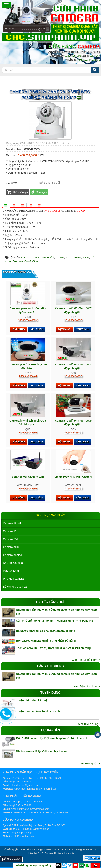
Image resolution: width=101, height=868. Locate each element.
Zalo (64, 865)
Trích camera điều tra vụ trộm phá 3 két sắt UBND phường (53, 648)
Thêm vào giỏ (18, 192)
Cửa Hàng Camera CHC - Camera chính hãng (56, 849)
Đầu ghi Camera (13, 563)
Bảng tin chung (51, 666)
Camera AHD (11, 547)
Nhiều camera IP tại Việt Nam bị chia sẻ (41, 751)
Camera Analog (12, 555)
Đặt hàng (19, 329)
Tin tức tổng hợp (50, 602)
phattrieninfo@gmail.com (25, 785)
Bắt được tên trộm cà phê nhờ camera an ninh (46, 631)
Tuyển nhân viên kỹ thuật (32, 700)
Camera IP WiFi (13, 523)
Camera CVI (11, 539)
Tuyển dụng (51, 693)
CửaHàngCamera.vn (56, 812)
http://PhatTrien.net (24, 789)
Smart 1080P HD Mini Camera (73, 477)
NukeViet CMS (35, 853)
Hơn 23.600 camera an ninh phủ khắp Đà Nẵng (46, 641)
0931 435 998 (73, 56)
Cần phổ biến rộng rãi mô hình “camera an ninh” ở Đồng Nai (55, 621)
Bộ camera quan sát (15, 587)
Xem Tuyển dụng (89, 724)
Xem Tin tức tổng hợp (86, 660)
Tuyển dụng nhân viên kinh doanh (38, 711)
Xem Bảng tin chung (87, 686)
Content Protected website (59, 853)
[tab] (6, 205)
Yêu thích (37, 329)
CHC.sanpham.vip (89, 60)
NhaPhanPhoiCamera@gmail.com (30, 809)
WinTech (95, 56)
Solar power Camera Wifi (28, 477)
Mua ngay (39, 192)
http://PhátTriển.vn (46, 789)
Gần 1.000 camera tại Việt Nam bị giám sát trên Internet (51, 738)
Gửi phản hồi (11, 859)
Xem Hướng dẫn (89, 764)
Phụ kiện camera (13, 579)
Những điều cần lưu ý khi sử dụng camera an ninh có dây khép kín (56, 612)
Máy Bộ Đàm (11, 571)
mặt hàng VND (43, 865)
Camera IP (10, 531)
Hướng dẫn (50, 730)
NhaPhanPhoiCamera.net (28, 812)
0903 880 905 (24, 782)
